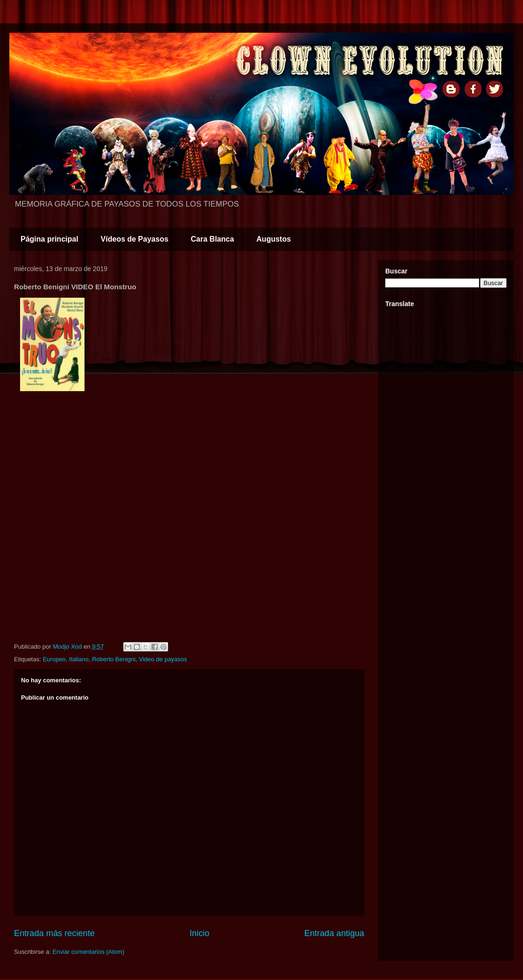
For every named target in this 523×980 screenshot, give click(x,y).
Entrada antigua (334, 933)
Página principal (49, 239)
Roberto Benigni (114, 659)
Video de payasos (163, 659)
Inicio (199, 933)
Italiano (79, 659)
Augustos (274, 239)
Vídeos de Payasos (135, 239)
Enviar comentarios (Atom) (88, 952)
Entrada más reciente (54, 933)
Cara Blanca (213, 239)
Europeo (54, 659)
